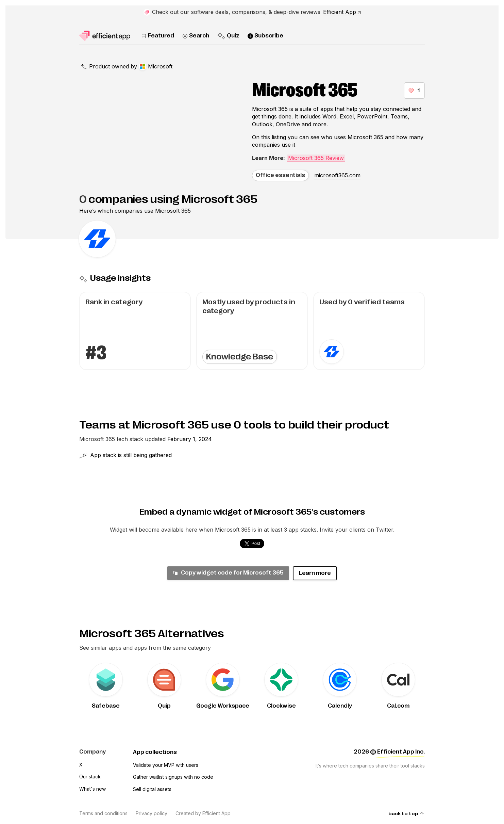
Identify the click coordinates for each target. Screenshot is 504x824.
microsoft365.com (337, 175)
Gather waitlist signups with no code (173, 777)
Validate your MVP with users (166, 765)
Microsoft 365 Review (316, 158)
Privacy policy (152, 813)
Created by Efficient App (203, 813)
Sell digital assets (152, 789)
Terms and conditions (103, 813)
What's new (93, 789)
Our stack (90, 777)
